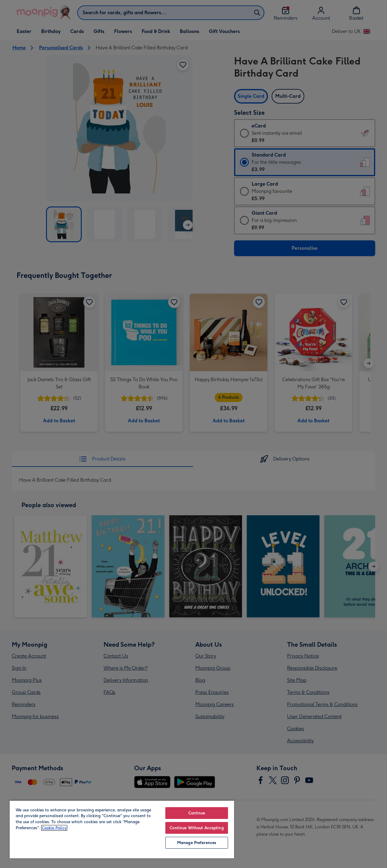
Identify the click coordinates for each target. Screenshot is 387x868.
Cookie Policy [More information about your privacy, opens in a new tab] (54, 828)
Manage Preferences (197, 843)
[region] (122, 829)
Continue (197, 813)
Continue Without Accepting (197, 828)
